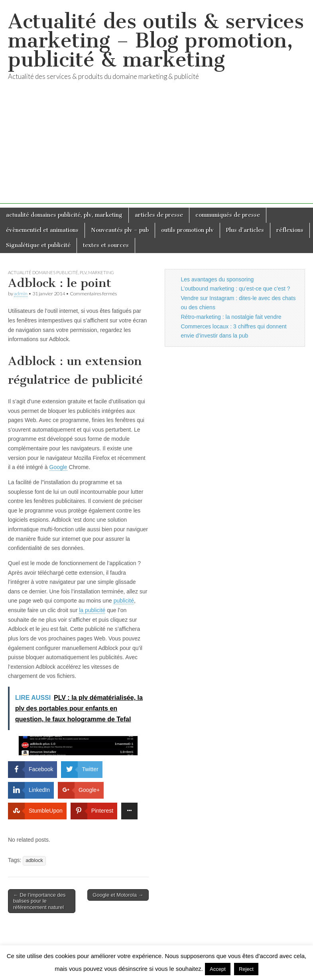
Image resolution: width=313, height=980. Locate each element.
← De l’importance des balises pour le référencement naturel (39, 901)
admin (21, 294)
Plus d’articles (245, 230)
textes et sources (106, 245)
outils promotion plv (187, 230)
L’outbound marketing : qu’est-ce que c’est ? (236, 289)
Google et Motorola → (118, 895)
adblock (34, 860)
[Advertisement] (156, 148)
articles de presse (159, 215)
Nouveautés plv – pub (120, 230)
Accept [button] (218, 969)
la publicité (92, 610)
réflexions (290, 230)
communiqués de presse (228, 215)
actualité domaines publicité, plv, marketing (64, 215)
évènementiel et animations (42, 230)
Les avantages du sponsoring (218, 279)
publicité (124, 601)
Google (58, 467)
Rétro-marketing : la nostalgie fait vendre (231, 317)
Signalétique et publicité (38, 245)
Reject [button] (246, 969)
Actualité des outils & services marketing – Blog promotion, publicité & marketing (156, 40)
